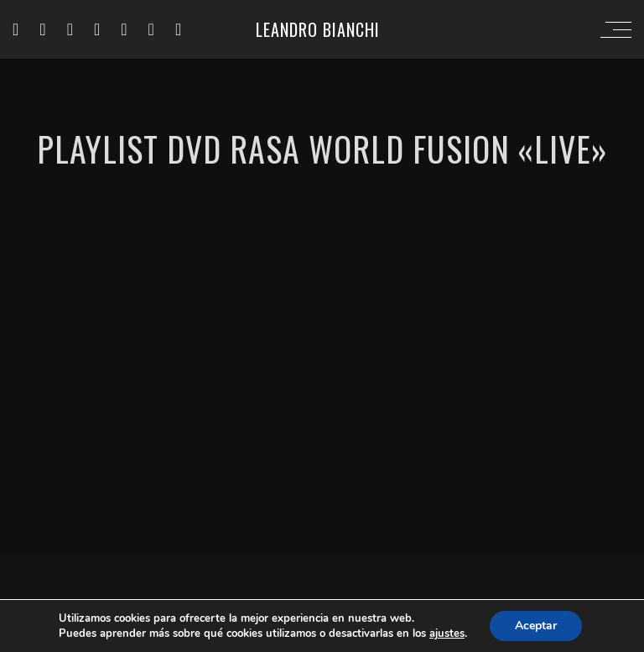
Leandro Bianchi (318, 29)
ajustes (447, 634)
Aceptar (536, 626)
